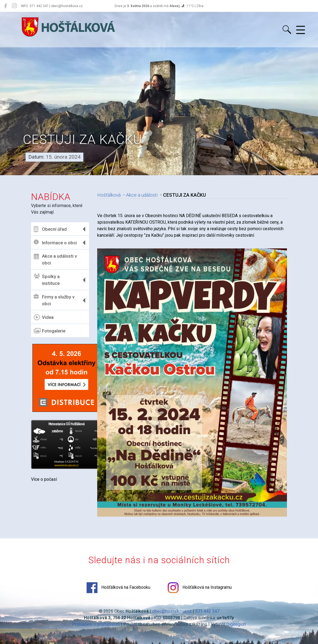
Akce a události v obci (55, 260)
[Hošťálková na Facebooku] (6, 6)
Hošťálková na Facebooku (118, 588)
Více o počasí (44, 479)
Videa (44, 317)
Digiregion (236, 624)
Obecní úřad (50, 229)
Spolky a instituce (47, 280)
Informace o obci (55, 243)
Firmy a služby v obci (54, 300)
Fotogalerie (50, 331)
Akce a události (142, 195)
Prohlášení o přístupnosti (96, 624)
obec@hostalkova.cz (172, 611)
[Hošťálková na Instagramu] (14, 6)
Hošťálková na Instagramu (200, 588)
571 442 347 (207, 611)
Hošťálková (109, 195)
